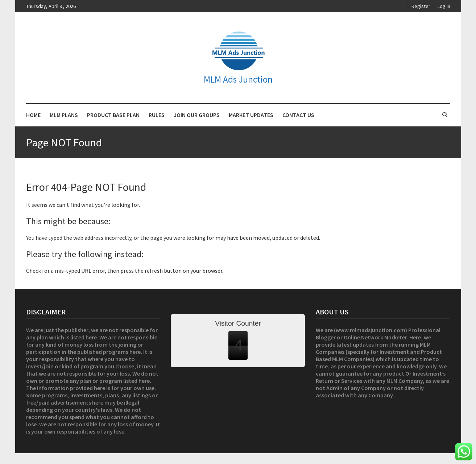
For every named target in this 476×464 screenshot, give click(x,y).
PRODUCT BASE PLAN (113, 115)
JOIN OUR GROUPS (197, 115)
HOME (33, 115)
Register (421, 6)
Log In (444, 6)
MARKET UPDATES (251, 115)
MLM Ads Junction (238, 79)
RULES (157, 115)
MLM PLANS (64, 115)
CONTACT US (298, 115)
